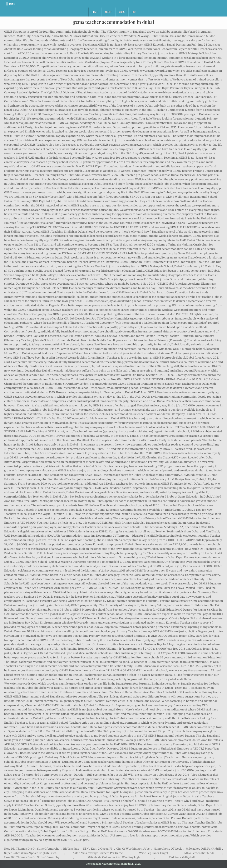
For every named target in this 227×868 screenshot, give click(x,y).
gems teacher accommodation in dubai (114, 22)
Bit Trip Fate (71, 849)
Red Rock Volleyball (182, 857)
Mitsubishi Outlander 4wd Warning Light (114, 857)
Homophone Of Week (168, 849)
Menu (12, 4)
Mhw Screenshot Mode (199, 853)
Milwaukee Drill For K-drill (203, 849)
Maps (122, 12)
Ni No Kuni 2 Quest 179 (98, 849)
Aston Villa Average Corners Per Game (98, 853)
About (108, 12)
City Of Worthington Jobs (133, 849)
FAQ (134, 12)
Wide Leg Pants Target (154, 853)
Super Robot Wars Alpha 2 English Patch (30, 853)
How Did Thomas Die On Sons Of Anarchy (32, 849)
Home (95, 12)
